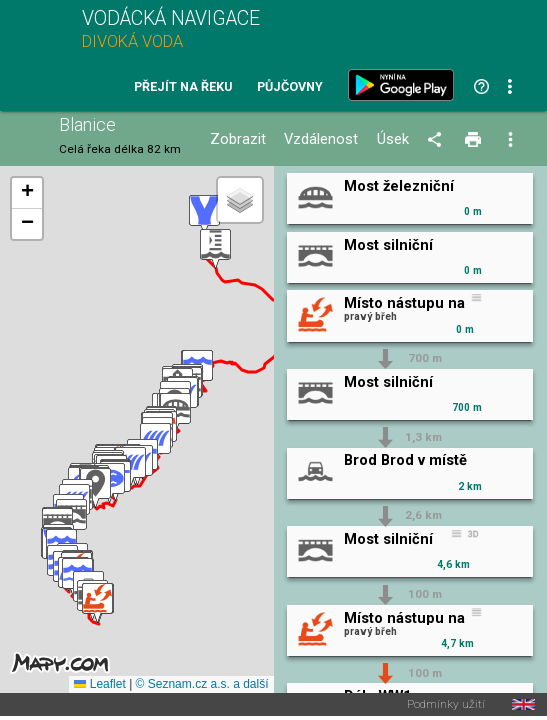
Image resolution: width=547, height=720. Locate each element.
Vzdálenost (321, 139)
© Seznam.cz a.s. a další (202, 684)
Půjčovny (290, 87)
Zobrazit (238, 139)
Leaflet (99, 684)
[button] (97, 603)
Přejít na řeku (183, 87)
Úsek (393, 139)
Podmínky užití (446, 705)
